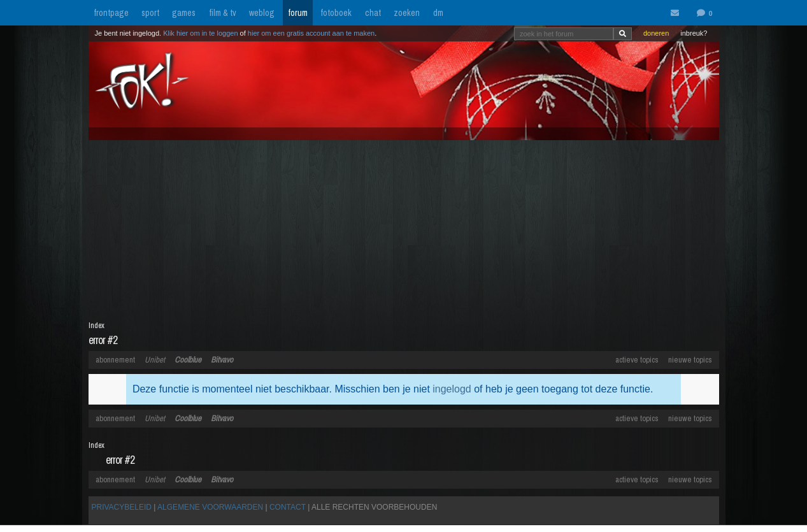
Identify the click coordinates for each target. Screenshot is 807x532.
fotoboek (336, 13)
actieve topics (637, 360)
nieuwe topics (690, 360)
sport (150, 13)
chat (373, 13)
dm (438, 13)
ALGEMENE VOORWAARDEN (210, 507)
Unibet (155, 360)
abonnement (115, 360)
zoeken (407, 13)
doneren (656, 33)
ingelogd (452, 389)
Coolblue (188, 360)
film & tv (223, 13)
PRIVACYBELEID (122, 507)
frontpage (111, 13)
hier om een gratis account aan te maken (311, 33)
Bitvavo (222, 360)
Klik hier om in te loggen (200, 33)
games (184, 13)
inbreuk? (694, 33)
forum (298, 13)
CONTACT (288, 507)
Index (96, 326)
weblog (262, 13)
